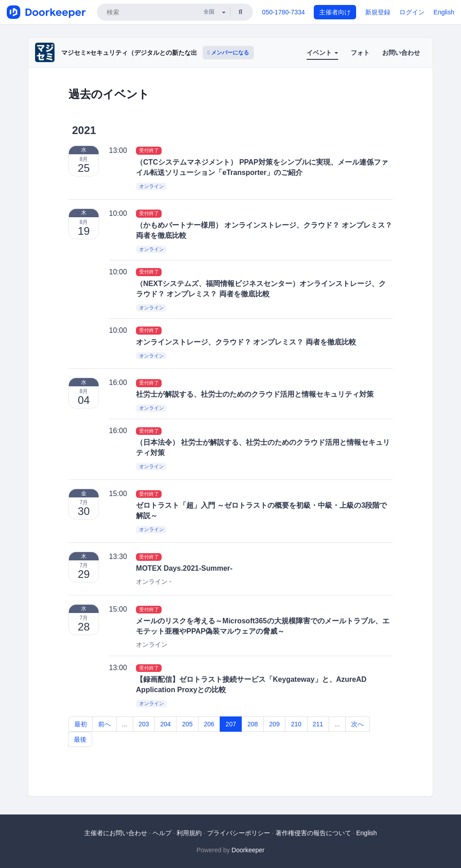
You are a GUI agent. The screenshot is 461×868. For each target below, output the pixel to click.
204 (165, 724)
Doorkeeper (248, 850)
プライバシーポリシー (239, 833)
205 (187, 724)
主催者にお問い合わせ (116, 833)
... (125, 724)
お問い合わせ (401, 53)
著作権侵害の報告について (313, 833)
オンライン (151, 186)
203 (144, 724)
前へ (104, 724)
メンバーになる (228, 53)
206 (209, 724)
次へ (357, 724)
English (444, 12)
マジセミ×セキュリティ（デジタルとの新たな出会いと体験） (148, 53)
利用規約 (189, 833)
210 (296, 724)
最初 (81, 724)
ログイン (412, 12)
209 (274, 724)
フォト (360, 53)
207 (231, 724)
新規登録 (378, 12)
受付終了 (149, 151)
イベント (322, 53)
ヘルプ (162, 833)
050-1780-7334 (283, 12)
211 (318, 724)
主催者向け (335, 12)
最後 (80, 739)
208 (252, 724)
